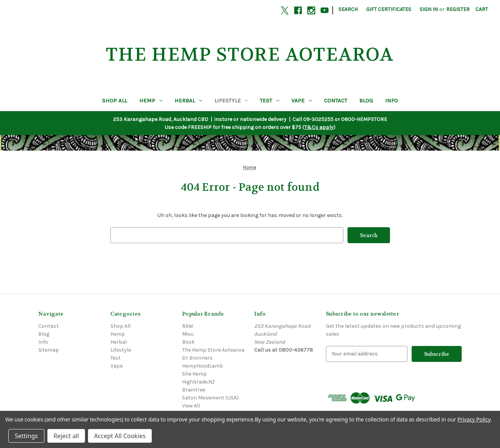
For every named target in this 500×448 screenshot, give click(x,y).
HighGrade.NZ (199, 382)
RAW (188, 326)
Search (348, 9)
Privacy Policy (474, 419)
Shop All (115, 101)
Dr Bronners (197, 358)
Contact (336, 101)
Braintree (194, 390)
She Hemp (194, 374)
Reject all (66, 436)
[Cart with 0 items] (482, 9)
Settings (26, 436)
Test (270, 101)
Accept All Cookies (120, 436)
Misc (188, 334)
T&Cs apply (319, 127)
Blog (366, 101)
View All (191, 406)
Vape (302, 101)
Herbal (188, 101)
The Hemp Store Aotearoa (213, 350)
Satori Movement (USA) (210, 398)
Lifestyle (231, 101)
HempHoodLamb (203, 366)
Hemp (151, 101)
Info (392, 101)
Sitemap (49, 350)
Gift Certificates (389, 9)
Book (188, 342)
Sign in (429, 9)
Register (458, 9)
